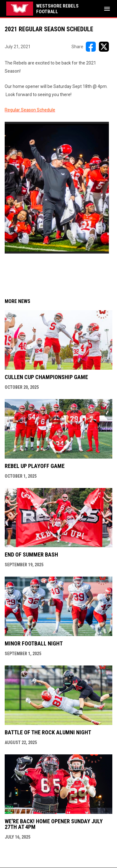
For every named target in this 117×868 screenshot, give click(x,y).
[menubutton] (107, 9)
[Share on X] (104, 47)
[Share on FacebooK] (91, 47)
